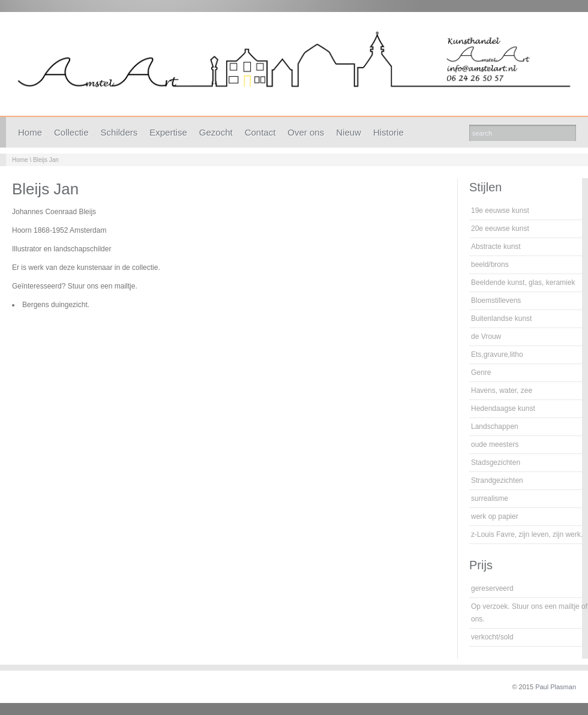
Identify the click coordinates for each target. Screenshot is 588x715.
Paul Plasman (556, 687)
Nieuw (349, 132)
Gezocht (216, 132)
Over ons (306, 132)
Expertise (168, 132)
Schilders (119, 132)
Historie (388, 132)
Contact (260, 132)
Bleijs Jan (46, 160)
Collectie (71, 132)
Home (30, 132)
